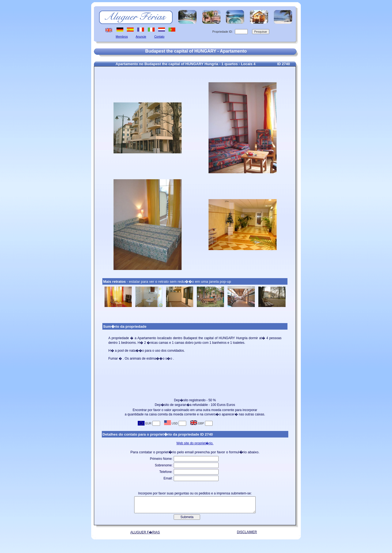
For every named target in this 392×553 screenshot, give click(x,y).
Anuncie (141, 37)
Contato (159, 37)
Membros (122, 37)
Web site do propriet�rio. (195, 443)
